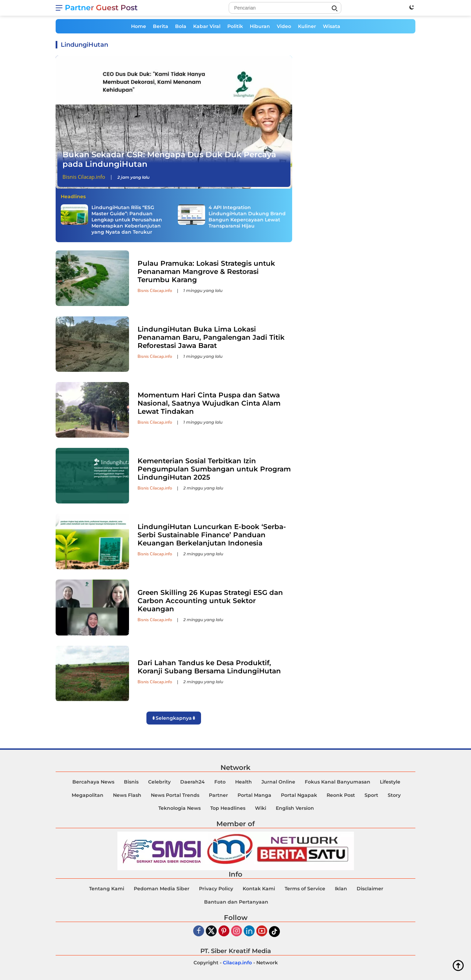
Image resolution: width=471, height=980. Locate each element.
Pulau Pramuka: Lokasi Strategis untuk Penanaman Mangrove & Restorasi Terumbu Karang (206, 272)
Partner (218, 795)
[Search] (285, 8)
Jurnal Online (278, 782)
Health (244, 782)
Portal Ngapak (299, 795)
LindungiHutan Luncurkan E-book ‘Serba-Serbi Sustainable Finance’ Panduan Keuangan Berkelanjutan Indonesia (212, 535)
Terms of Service (305, 889)
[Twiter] (211, 931)
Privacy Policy (216, 889)
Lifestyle (390, 782)
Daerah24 (192, 782)
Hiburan (260, 26)
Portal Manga (254, 795)
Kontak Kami (259, 889)
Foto (220, 782)
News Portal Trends (175, 795)
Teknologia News (180, 808)
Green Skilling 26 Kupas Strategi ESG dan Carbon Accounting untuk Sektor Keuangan (210, 601)
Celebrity (159, 782)
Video (284, 26)
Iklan (341, 889)
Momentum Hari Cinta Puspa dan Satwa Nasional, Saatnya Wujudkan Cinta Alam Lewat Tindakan (209, 403)
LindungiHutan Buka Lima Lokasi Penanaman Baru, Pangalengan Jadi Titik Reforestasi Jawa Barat (211, 337)
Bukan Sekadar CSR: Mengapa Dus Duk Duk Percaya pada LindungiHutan (169, 159)
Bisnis (131, 782)
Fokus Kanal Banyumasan (338, 782)
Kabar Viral (207, 26)
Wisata (332, 26)
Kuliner (307, 26)
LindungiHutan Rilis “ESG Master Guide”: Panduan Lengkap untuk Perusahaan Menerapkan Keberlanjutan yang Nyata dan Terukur (127, 220)
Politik (235, 26)
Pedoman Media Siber (162, 889)
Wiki (261, 808)
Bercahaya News (93, 782)
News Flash (127, 795)
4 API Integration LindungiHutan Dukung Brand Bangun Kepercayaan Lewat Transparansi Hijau (247, 217)
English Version (295, 808)
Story (394, 795)
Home (139, 26)
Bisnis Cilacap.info (84, 177)
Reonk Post (341, 795)
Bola (181, 26)
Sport (371, 795)
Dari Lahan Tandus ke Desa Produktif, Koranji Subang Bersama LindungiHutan (209, 667)
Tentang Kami (107, 889)
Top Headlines (228, 808)
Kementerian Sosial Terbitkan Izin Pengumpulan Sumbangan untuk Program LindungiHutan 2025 (214, 469)
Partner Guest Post (101, 8)
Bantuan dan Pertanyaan (236, 902)
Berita (161, 26)
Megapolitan (88, 795)
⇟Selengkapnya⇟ (174, 718)
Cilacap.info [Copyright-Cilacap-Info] (237, 963)
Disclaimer (370, 889)
